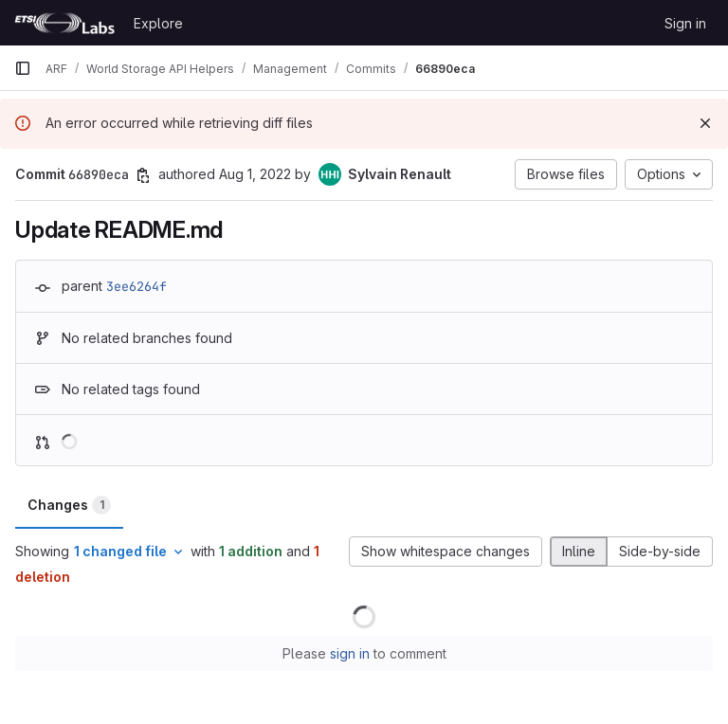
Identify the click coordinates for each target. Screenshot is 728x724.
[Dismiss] (705, 123)
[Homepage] (64, 23)
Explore (158, 23)
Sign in (685, 23)
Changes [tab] (69, 505)
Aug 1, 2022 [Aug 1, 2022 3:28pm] (255, 174)
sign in (350, 653)
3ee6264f (136, 286)
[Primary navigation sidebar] (23, 68)
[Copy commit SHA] (143, 175)
